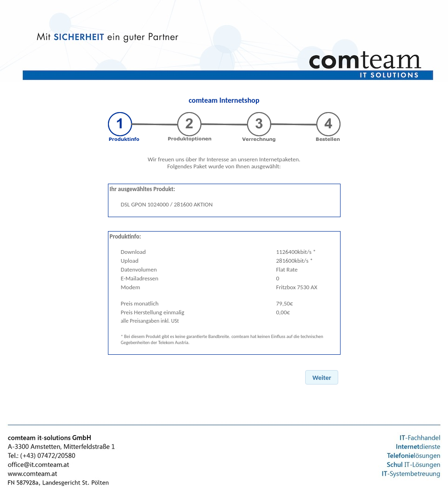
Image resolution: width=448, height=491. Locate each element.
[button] (322, 377)
